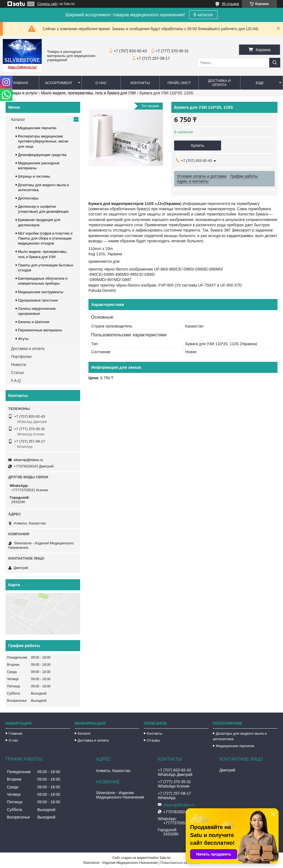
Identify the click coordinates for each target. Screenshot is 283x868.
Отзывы (153, 740)
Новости (19, 365)
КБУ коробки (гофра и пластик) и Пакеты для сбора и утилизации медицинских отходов (45, 238)
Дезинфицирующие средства (42, 155)
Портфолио (21, 357)
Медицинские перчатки (37, 128)
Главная (20, 83)
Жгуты (23, 339)
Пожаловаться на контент (180, 863)
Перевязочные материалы (40, 330)
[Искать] (275, 63)
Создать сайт (48, 4)
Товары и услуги (22, 93)
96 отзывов (230, 4)
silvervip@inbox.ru (28, 460)
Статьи (17, 373)
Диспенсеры (28, 198)
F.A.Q (16, 381)
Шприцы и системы (34, 176)
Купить (197, 145)
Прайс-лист (179, 83)
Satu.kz (165, 858)
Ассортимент (58, 83)
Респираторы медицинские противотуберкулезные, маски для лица (43, 141)
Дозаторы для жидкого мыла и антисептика (240, 736)
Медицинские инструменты (41, 292)
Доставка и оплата (219, 83)
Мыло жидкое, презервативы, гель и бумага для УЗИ (88, 93)
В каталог (203, 15)
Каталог (18, 119)
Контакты (140, 83)
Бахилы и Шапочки (34, 322)
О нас (101, 83)
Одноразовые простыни (38, 300)
